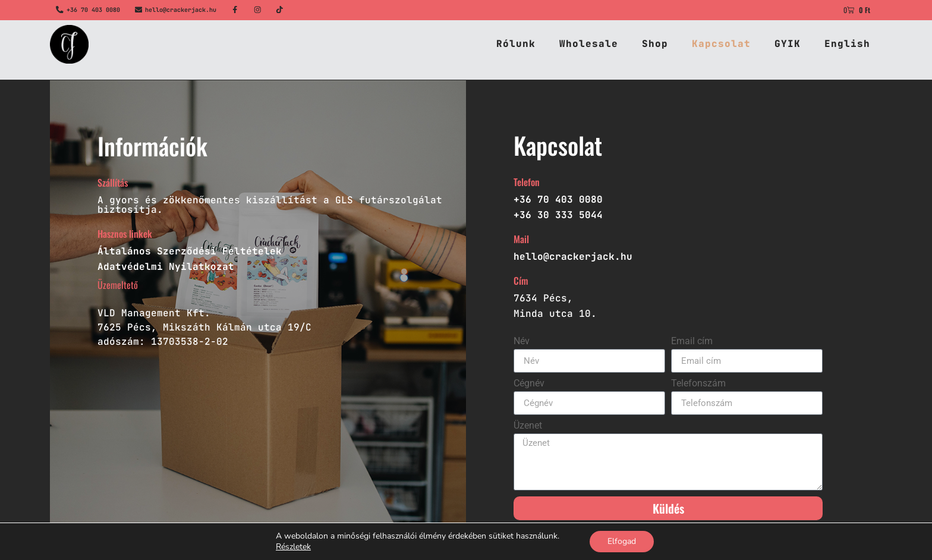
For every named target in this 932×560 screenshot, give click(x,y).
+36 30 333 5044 (558, 215)
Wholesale (589, 44)
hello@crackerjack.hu (181, 10)
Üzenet (528, 426)
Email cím (692, 342)
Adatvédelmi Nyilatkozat (166, 267)
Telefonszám (698, 384)
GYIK (788, 44)
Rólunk (516, 44)
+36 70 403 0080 (93, 10)
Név (522, 342)
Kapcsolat (721, 44)
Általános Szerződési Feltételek (190, 251)
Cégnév (529, 384)
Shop (655, 44)
